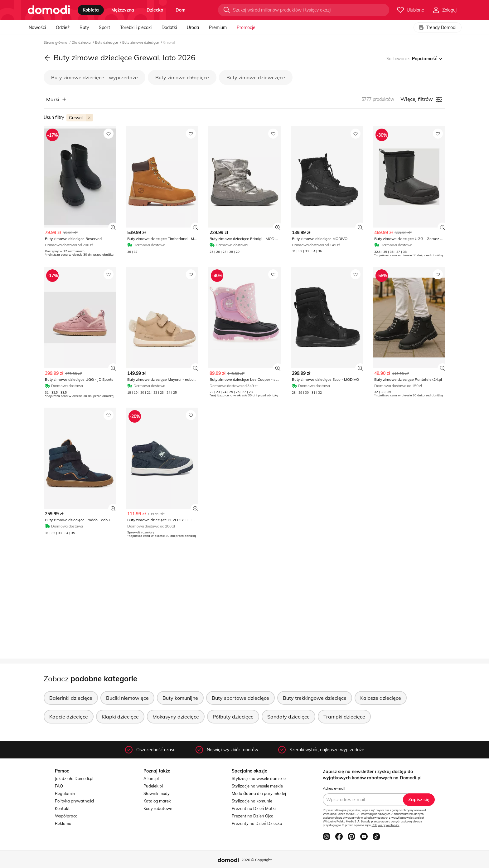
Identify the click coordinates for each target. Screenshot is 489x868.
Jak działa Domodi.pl (74, 778)
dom (181, 10)
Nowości (37, 27)
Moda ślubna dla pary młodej (259, 793)
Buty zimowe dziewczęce (256, 77)
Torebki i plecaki (136, 27)
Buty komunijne (180, 698)
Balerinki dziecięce (71, 698)
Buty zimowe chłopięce (182, 77)
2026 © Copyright (257, 860)
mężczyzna (123, 10)
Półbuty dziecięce (233, 717)
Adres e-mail (334, 788)
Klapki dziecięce (120, 717)
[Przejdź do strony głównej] (49, 10)
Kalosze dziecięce (381, 698)
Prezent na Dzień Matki (254, 808)
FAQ (59, 786)
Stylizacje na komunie (252, 801)
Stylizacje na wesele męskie (257, 786)
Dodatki (169, 27)
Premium (218, 27)
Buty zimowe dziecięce (141, 42)
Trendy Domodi (438, 27)
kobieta (91, 10)
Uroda (193, 27)
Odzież (63, 27)
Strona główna (56, 42)
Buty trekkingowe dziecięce (315, 698)
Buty (84, 27)
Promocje (246, 27)
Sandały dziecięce (288, 717)
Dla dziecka (82, 42)
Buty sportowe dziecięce (240, 698)
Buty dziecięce (107, 42)
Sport (104, 27)
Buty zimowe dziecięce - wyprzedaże (94, 77)
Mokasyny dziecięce (176, 717)
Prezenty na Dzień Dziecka (257, 823)
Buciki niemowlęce (127, 698)
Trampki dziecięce (344, 717)
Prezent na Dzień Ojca (253, 816)
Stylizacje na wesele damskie (259, 778)
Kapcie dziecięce (69, 717)
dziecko (155, 10)
